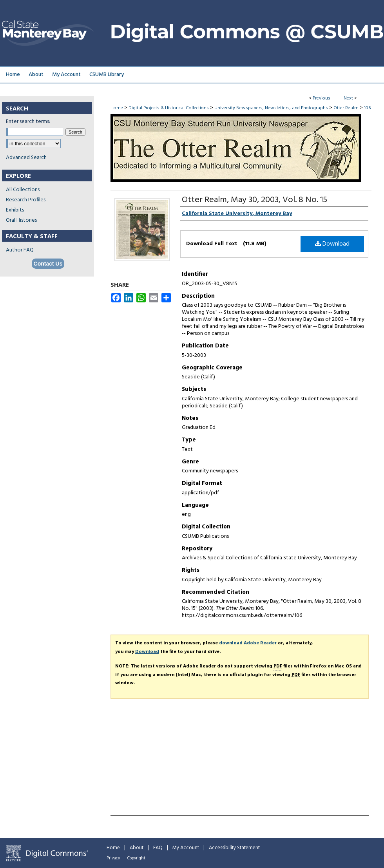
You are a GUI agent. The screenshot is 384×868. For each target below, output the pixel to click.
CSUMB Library (107, 75)
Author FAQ (20, 250)
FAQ (158, 848)
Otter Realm (346, 108)
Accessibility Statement (234, 848)
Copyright (136, 858)
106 (367, 108)
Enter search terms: (28, 122)
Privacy (113, 858)
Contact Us (48, 264)
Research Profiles (26, 200)
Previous (322, 98)
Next (348, 98)
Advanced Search (26, 158)
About (137, 848)
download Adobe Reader (248, 643)
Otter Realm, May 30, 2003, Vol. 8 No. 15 (254, 200)
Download (332, 244)
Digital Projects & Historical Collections (169, 108)
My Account (186, 848)
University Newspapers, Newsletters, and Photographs (271, 108)
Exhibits (15, 210)
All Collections (23, 190)
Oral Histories (21, 220)
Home (117, 108)
